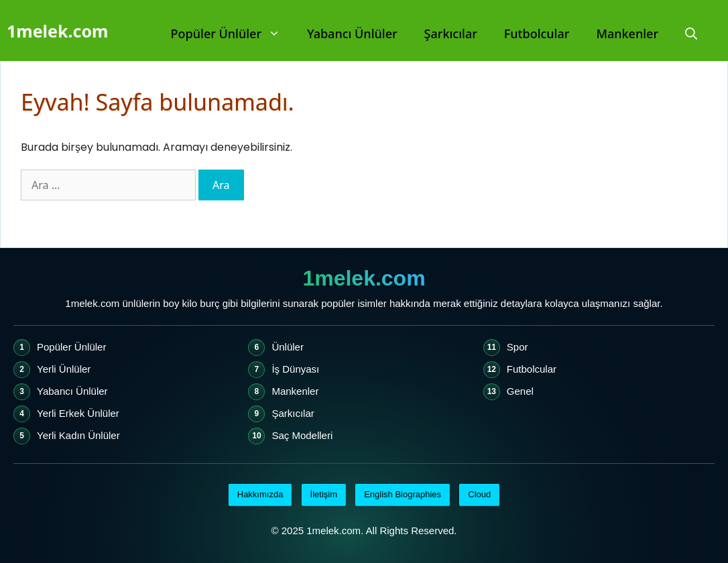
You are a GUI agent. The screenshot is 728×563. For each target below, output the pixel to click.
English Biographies (403, 494)
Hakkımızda (260, 494)
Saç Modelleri (302, 435)
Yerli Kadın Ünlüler (78, 435)
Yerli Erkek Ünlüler (78, 413)
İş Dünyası (295, 369)
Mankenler (627, 34)
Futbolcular (537, 34)
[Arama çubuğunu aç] (691, 34)
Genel (520, 391)
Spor (518, 347)
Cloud (479, 494)
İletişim (324, 494)
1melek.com (57, 31)
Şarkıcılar (451, 34)
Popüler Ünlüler (232, 34)
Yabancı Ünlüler (352, 34)
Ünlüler (288, 347)
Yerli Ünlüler (64, 369)
